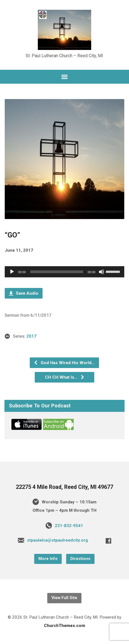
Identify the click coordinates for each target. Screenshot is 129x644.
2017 (31, 336)
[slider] (57, 272)
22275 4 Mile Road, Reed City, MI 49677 (64, 487)
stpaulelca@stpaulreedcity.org (57, 540)
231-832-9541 (69, 526)
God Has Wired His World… (64, 363)
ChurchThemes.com (64, 626)
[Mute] (101, 272)
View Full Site (64, 598)
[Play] (12, 272)
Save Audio (24, 293)
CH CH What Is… (65, 377)
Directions (80, 559)
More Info (48, 559)
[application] (64, 272)
